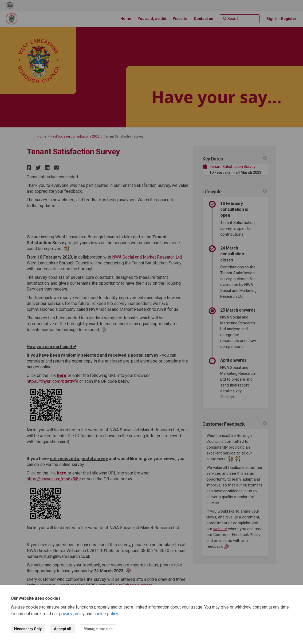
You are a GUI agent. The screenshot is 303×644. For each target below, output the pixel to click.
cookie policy (106, 614)
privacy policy (72, 614)
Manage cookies (98, 629)
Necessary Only (28, 629)
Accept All (63, 629)
